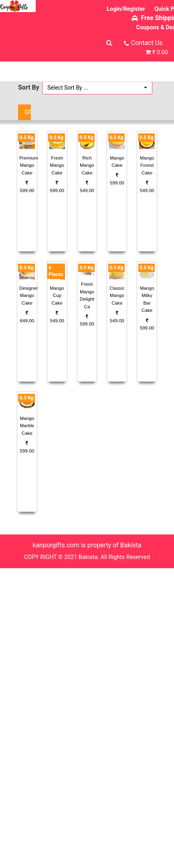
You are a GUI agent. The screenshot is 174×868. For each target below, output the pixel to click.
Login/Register (126, 9)
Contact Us (147, 43)
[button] (97, 88)
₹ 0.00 (160, 52)
